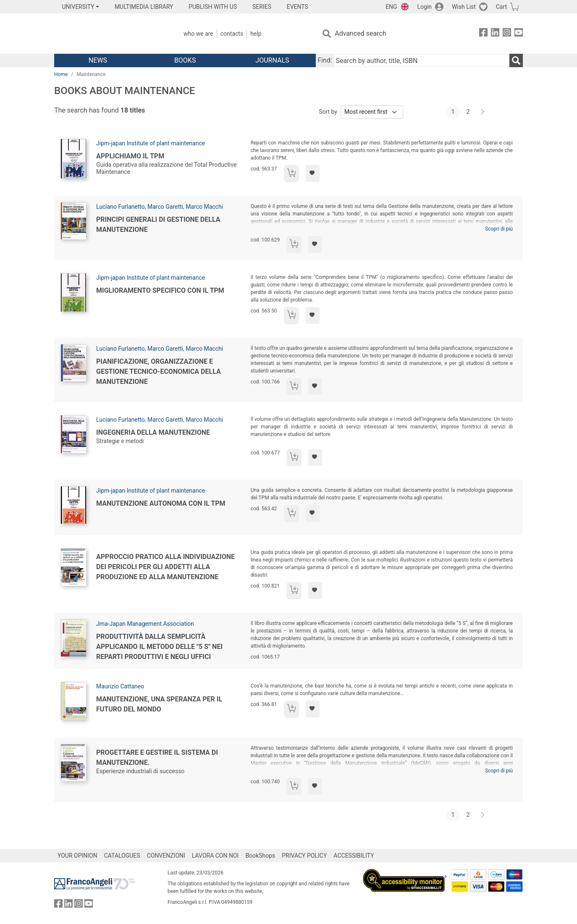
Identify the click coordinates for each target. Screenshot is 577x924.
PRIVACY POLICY (304, 856)
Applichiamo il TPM (130, 156)
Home (61, 74)
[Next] (483, 112)
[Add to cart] (291, 174)
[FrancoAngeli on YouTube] (519, 34)
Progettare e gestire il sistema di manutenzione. (157, 757)
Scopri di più (499, 229)
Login (425, 7)
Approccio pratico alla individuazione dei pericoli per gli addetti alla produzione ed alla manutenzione (165, 567)
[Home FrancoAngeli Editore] (110, 34)
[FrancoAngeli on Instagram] (507, 34)
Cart (501, 7)
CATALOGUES (122, 856)
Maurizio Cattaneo (120, 686)
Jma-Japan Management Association (145, 624)
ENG (391, 7)
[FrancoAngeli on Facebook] (483, 34)
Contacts (232, 34)
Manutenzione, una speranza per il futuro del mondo (159, 704)
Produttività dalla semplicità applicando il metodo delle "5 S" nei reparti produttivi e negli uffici (159, 647)
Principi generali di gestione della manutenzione (158, 224)
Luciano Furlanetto (121, 207)
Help (256, 34)
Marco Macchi (204, 207)
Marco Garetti (165, 207)
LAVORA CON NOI (215, 856)
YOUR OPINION (77, 856)
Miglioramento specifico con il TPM (160, 290)
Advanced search (360, 33)
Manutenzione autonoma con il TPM (161, 503)
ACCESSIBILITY (354, 856)
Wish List (464, 7)
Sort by (328, 112)
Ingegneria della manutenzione (153, 432)
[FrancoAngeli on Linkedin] (495, 34)
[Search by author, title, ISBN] (422, 60)
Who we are (198, 34)
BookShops (260, 856)
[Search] (516, 60)
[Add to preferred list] (313, 173)
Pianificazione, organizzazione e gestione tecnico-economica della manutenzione (159, 371)
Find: (325, 60)
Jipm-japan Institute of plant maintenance (151, 143)
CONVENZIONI (166, 856)
